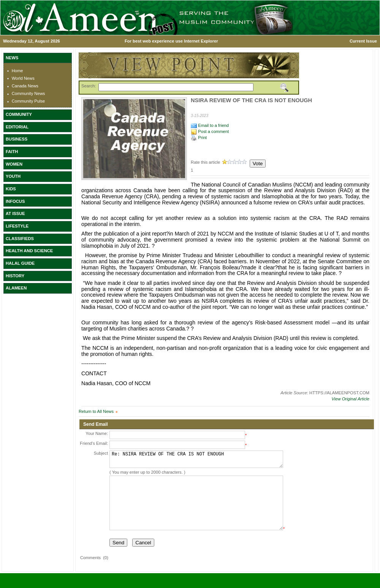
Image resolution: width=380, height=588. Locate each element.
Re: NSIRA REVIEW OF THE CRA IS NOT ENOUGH (196, 461)
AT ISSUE (15, 213)
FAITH (12, 152)
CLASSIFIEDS (20, 239)
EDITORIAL (17, 127)
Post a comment (210, 131)
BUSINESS (17, 139)
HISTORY (15, 276)
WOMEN (14, 164)
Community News (28, 93)
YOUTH (13, 176)
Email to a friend (210, 125)
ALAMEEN (16, 288)
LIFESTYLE (17, 226)
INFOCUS (15, 201)
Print (199, 138)
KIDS (11, 189)
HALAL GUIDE (20, 263)
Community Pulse (28, 101)
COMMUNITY (19, 114)
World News (23, 78)
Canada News (25, 86)
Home (17, 71)
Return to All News (96, 411)
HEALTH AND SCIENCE (29, 251)
